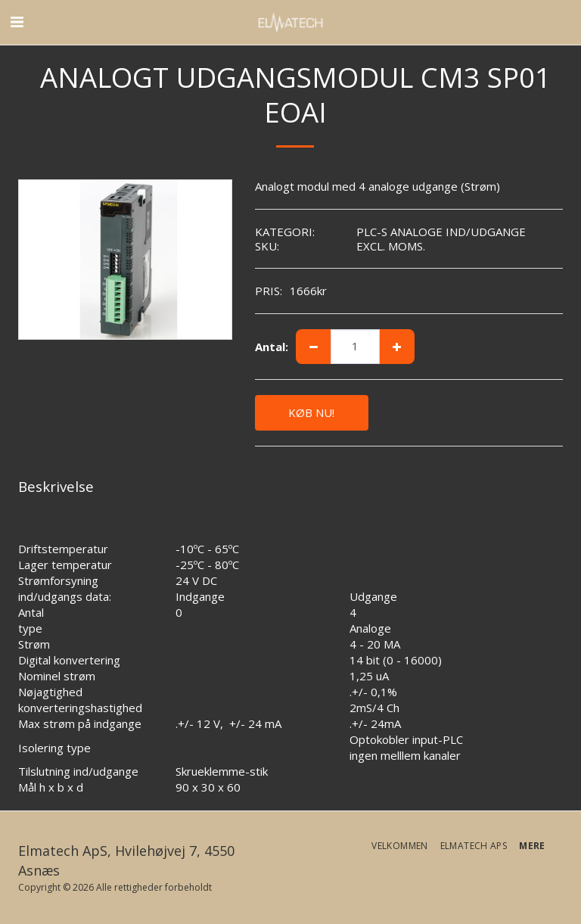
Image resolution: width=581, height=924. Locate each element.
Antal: (272, 347)
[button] (17, 22)
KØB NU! (311, 412)
